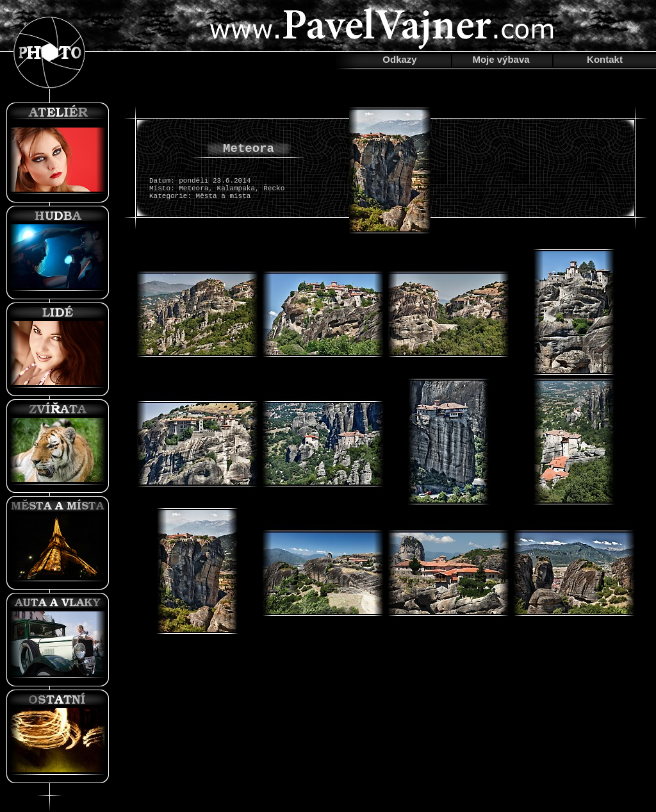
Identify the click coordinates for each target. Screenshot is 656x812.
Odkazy (399, 59)
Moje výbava (501, 59)
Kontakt (605, 59)
